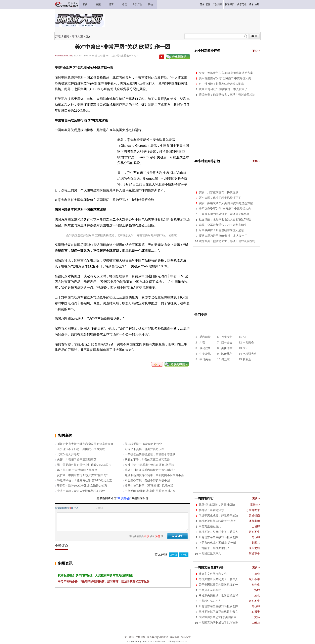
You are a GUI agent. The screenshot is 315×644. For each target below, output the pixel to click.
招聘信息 (163, 637)
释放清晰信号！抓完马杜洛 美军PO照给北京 (84, 480)
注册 (257, 4)
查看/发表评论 (129, 56)
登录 (251, 4)
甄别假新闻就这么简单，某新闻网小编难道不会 (154, 475)
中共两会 (248, 343)
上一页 (173, 555)
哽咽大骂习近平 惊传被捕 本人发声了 (223, 89)
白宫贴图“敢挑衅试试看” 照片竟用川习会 (150, 491)
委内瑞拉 (205, 337)
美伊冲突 (227, 348)
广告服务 (140, 637)
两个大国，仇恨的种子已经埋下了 (220, 198)
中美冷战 (205, 354)
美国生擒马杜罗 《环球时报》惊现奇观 (149, 486)
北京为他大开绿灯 (68, 454)
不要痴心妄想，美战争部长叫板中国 (147, 480)
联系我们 (152, 637)
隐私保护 (186, 637)
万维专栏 (227, 337)
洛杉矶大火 (250, 354)
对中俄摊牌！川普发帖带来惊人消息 (221, 84)
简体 (202, 4)
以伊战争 (227, 354)
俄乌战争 (205, 348)
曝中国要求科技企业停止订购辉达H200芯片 (84, 465)
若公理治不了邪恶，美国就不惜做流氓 (81, 449)
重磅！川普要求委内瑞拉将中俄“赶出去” (150, 470)
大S (245, 348)
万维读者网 (62, 36)
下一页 (184, 555)
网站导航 (175, 637)
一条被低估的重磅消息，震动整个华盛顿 (150, 454)
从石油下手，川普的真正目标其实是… (149, 460)
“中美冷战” (124, 498)
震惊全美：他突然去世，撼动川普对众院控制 (227, 95)
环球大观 (77, 36)
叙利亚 (247, 359)
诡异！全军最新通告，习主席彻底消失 (223, 225)
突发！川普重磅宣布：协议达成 (219, 192)
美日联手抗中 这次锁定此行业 (143, 444)
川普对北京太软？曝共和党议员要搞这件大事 (85, 444)
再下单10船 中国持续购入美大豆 (77, 470)
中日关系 (205, 359)
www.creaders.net (63, 56)
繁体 (208, 4)
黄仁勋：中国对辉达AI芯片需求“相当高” (82, 475)
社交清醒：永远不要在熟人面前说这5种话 (225, 220)
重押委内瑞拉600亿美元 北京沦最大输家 (82, 486)
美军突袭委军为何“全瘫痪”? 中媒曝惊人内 (225, 78)
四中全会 (227, 343)
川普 (202, 343)
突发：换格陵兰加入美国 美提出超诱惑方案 (226, 73)
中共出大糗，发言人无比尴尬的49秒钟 (81, 491)
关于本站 (129, 637)
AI (244, 337)
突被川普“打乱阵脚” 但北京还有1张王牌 (150, 465)
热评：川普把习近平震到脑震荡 (77, 460)
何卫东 (225, 359)
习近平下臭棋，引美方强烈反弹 (144, 449)
